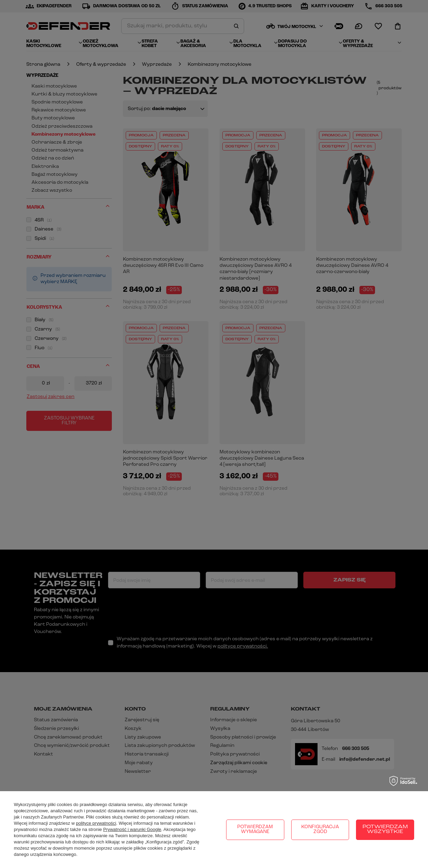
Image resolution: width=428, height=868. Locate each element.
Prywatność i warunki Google (132, 829)
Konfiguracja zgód (320, 829)
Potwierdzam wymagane (255, 829)
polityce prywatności (96, 823)
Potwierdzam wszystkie (385, 829)
